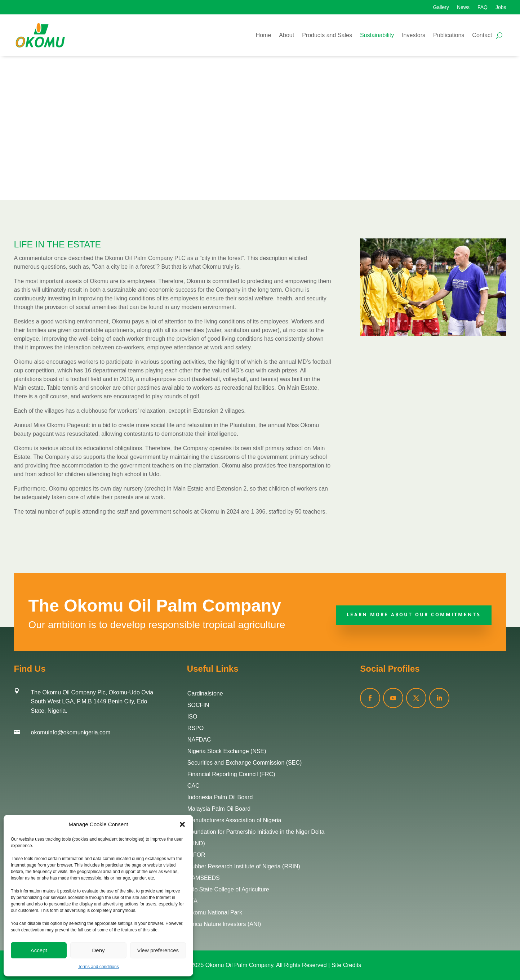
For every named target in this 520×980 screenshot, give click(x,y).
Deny (98, 950)
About (286, 35)
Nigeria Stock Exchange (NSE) (227, 751)
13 (455, 321)
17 (479, 321)
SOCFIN (198, 705)
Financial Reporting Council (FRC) (231, 774)
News (463, 7)
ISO (192, 717)
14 (461, 321)
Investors (414, 35)
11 (442, 321)
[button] (182, 824)
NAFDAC (199, 740)
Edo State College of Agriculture (228, 889)
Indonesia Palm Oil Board (220, 797)
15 (467, 321)
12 (448, 321)
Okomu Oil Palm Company (239, 965)
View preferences (158, 950)
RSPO (195, 728)
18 (485, 321)
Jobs (501, 7)
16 (473, 321)
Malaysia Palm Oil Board (219, 809)
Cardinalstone (205, 693)
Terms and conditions (98, 967)
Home (264, 35)
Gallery (441, 7)
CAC (194, 786)
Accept (39, 950)
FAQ (483, 7)
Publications (449, 35)
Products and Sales (327, 35)
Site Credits (346, 965)
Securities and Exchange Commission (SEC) (245, 763)
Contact (482, 35)
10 (436, 321)
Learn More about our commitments (414, 615)
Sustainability (377, 35)
